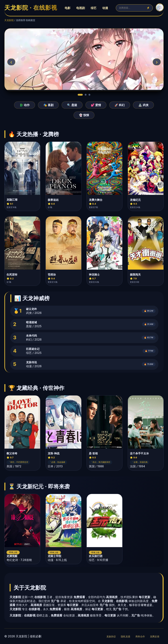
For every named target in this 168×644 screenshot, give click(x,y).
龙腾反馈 (155, 637)
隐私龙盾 (126, 637)
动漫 (105, 8)
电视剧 (81, 8)
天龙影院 (9, 20)
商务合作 (140, 637)
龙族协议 (111, 637)
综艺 (94, 8)
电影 (68, 8)
